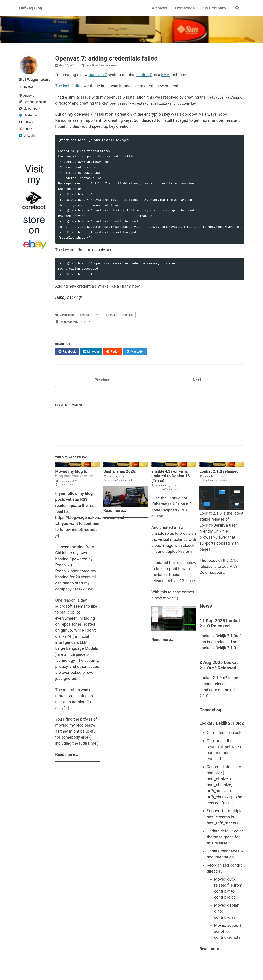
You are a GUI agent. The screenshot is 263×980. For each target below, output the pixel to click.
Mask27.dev (83, 589)
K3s (176, 504)
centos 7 (144, 75)
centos (84, 315)
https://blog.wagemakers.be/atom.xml (90, 518)
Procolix (62, 565)
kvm (97, 315)
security (128, 315)
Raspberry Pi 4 (174, 510)
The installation (69, 86)
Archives (159, 8)
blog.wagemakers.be (74, 476)
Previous (103, 380)
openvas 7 (98, 75)
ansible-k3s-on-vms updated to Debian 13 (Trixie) (171, 476)
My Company (214, 8)
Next (197, 380)
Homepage (185, 8)
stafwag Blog (30, 8)
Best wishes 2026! (120, 471)
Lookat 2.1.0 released (219, 471)
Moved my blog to (71, 471)
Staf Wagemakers (35, 79)
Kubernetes (162, 504)
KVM (166, 75)
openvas (112, 315)
